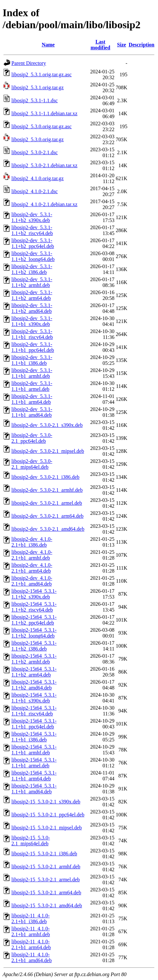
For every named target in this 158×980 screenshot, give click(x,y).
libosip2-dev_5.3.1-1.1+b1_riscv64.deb (32, 334)
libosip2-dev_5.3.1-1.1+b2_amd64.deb (32, 308)
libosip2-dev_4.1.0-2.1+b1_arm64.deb (32, 568)
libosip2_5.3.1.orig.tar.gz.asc (42, 74)
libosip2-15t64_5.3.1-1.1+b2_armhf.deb (34, 659)
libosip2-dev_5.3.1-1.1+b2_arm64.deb (32, 295)
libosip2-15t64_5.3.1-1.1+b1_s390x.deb (34, 698)
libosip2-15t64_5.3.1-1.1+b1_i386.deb (34, 737)
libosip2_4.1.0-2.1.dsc (35, 191)
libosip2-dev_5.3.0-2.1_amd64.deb (48, 529)
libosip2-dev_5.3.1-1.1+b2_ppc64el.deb (33, 243)
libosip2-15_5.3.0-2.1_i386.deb (44, 854)
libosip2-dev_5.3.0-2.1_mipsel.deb (48, 451)
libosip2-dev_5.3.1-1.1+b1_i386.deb (32, 360)
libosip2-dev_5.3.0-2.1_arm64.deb (47, 516)
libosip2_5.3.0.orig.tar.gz (37, 139)
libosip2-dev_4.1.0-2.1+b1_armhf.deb (32, 555)
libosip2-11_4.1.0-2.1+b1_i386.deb (31, 918)
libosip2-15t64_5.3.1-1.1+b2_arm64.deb (34, 672)
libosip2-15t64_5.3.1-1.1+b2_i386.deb (34, 646)
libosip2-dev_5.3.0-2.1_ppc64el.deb (32, 438)
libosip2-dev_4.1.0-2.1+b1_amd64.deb (32, 581)
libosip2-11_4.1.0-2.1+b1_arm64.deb (31, 944)
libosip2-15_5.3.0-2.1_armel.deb (46, 880)
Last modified (100, 45)
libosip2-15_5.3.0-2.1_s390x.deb (46, 802)
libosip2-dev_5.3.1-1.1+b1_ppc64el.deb (33, 347)
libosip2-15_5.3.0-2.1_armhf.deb (46, 867)
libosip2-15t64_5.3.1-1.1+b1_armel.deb (34, 763)
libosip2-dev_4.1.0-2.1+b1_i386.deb (32, 542)
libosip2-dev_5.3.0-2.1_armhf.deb (47, 490)
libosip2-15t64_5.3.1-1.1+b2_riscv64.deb (34, 607)
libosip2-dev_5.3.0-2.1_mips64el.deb (32, 464)
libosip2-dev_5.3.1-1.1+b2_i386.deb (32, 269)
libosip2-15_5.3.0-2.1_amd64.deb (47, 906)
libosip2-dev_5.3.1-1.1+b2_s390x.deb (32, 217)
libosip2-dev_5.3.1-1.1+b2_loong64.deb (33, 256)
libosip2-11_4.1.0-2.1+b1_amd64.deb (32, 957)
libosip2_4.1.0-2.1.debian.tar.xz (44, 204)
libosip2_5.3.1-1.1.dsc (35, 100)
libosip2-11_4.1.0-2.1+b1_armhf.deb (31, 931)
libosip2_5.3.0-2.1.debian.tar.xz (44, 165)
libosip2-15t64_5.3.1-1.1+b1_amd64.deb (34, 789)
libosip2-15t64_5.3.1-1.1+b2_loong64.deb (34, 633)
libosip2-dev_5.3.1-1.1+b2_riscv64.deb (32, 230)
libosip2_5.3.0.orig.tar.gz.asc (42, 126)
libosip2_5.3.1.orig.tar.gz (37, 87)
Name (48, 45)
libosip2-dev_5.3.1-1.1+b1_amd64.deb (32, 412)
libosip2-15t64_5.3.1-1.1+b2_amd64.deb (34, 685)
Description (142, 45)
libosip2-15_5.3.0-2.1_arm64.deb (46, 893)
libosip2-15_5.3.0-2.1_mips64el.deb (31, 841)
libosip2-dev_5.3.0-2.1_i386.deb (45, 477)
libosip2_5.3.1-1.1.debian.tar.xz (44, 113)
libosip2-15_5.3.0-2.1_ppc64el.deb (48, 815)
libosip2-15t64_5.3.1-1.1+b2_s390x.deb (34, 594)
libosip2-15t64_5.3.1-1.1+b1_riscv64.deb (34, 711)
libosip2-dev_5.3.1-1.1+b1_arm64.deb (32, 399)
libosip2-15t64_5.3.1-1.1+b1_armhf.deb (34, 750)
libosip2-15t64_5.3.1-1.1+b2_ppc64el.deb (34, 620)
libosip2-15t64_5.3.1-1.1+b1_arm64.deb (34, 776)
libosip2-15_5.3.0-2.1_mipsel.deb (47, 828)
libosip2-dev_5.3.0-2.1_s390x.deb (47, 425)
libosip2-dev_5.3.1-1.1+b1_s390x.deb (32, 321)
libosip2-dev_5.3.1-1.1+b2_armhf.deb (32, 282)
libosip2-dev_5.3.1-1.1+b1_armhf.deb (32, 373)
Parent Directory (29, 63)
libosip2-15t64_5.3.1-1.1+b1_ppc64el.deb (34, 724)
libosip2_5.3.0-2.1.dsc (35, 152)
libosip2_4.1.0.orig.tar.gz (37, 178)
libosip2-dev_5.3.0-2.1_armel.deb (47, 503)
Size (122, 45)
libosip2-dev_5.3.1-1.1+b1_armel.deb (32, 386)
